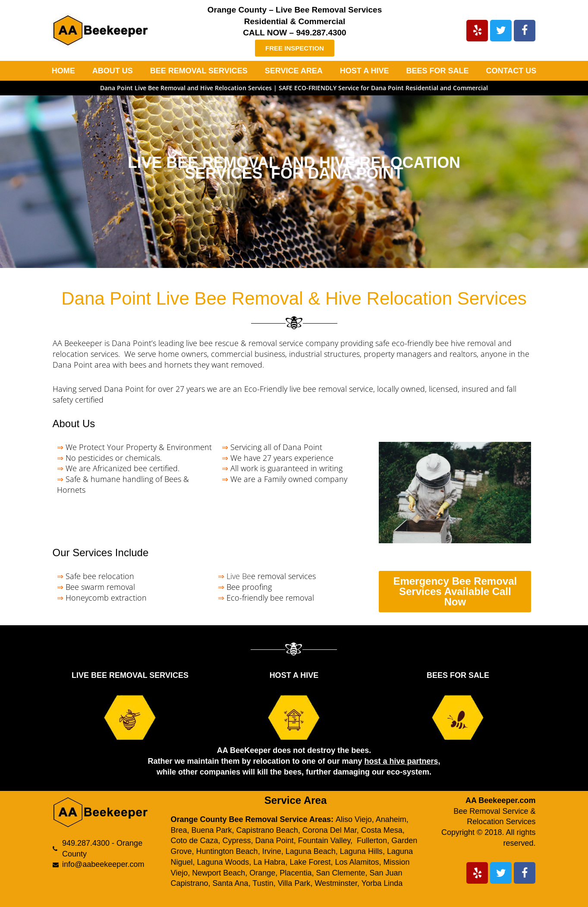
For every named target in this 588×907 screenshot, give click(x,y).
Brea (179, 830)
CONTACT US (511, 71)
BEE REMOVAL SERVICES (199, 71)
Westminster (336, 883)
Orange (262, 873)
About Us (74, 424)
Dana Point (275, 841)
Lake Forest (310, 862)
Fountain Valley (324, 841)
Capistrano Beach (267, 830)
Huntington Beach (227, 851)
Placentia (296, 873)
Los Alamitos (357, 862)
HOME (63, 71)
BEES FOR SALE (438, 71)
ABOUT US (113, 71)
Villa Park (294, 883)
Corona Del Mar (330, 830)
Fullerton (372, 841)
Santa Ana (231, 883)
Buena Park (212, 830)
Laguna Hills (361, 851)
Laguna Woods (223, 862)
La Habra (269, 862)
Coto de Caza (194, 841)
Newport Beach (219, 873)
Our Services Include (101, 553)
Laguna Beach (311, 851)
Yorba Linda (382, 883)
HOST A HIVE (365, 71)
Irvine (272, 851)
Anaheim (391, 819)
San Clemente (340, 873)
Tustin (263, 883)
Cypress (237, 841)
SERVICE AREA (294, 71)
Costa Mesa (382, 830)
